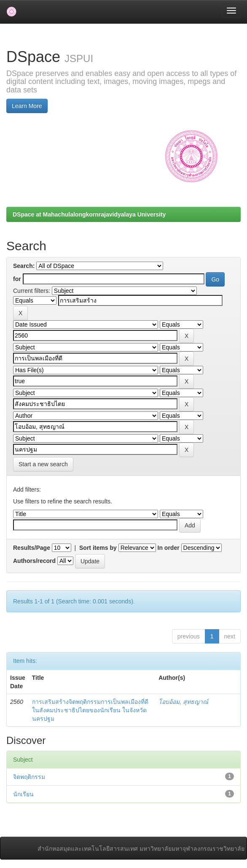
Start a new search (43, 464)
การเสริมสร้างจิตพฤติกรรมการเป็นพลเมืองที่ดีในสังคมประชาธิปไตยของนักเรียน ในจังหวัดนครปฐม (90, 710)
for (17, 279)
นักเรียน (23, 794)
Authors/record (34, 561)
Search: (24, 266)
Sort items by (98, 548)
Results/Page (32, 548)
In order (169, 548)
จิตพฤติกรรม (29, 777)
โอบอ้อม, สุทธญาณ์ (183, 702)
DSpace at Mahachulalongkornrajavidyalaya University (89, 214)
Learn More (27, 106)
